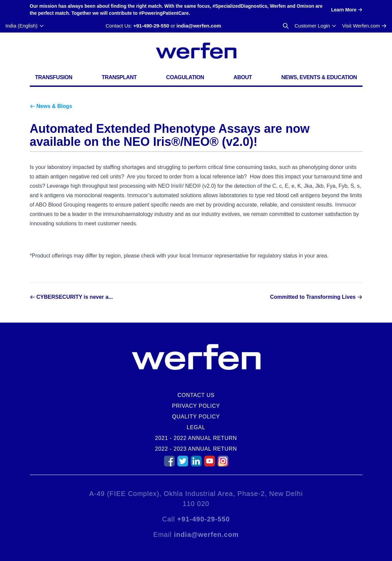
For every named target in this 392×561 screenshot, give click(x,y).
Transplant (119, 77)
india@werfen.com (199, 26)
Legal (196, 427)
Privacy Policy (196, 406)
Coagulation (185, 77)
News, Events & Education (319, 77)
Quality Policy (196, 417)
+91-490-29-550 (151, 26)
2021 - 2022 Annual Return (196, 438)
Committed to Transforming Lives (313, 297)
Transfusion (54, 77)
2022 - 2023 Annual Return (196, 449)
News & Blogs (54, 106)
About (243, 77)
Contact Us (196, 395)
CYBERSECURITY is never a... (75, 297)
